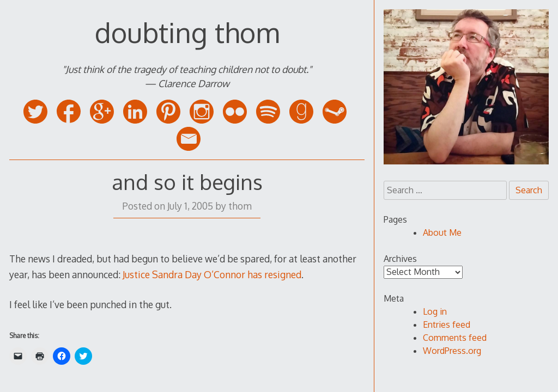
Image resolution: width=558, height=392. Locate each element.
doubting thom (187, 32)
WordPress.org (452, 351)
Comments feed (455, 338)
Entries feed (447, 324)
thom (240, 206)
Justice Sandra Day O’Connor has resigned (212, 274)
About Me (442, 232)
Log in (435, 311)
